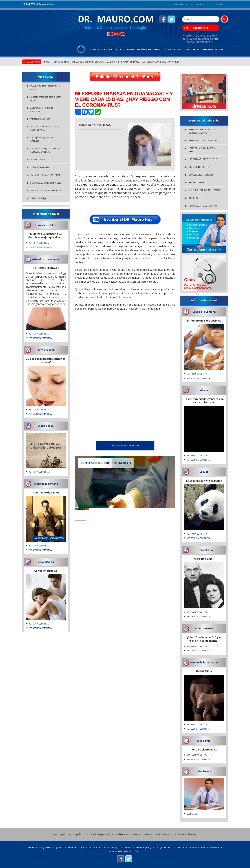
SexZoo (204, 472)
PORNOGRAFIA (38, 160)
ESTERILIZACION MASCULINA (203, 140)
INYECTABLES (195, 198)
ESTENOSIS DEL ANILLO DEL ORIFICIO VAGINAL (203, 131)
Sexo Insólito (46, 562)
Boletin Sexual (204, 628)
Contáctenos (201, 28)
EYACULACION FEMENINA (201, 175)
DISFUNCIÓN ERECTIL (199, 167)
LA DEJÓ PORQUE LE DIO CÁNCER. (43, 139)
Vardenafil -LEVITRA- (41, 119)
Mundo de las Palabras (204, 662)
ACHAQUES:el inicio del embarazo (42, 109)
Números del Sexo (46, 225)
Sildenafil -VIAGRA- (40, 167)
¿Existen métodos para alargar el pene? (47, 98)
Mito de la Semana (204, 312)
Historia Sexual (204, 550)
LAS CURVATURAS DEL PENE (203, 159)
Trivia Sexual (46, 350)
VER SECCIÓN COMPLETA (40, 247)
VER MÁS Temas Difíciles (125, 445)
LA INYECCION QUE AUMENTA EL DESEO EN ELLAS (46, 150)
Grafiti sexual (46, 426)
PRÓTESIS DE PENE (95, 463)
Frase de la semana (46, 484)
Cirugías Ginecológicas (149, 49)
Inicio (46, 62)
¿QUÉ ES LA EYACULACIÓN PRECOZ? (202, 150)
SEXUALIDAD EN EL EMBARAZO (46, 183)
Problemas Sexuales (214, 49)
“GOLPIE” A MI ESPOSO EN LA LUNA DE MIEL (45, 128)
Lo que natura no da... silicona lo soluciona (46, 446)
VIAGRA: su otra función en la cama (45, 88)
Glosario (218, 4)
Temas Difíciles (193, 49)
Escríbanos (181, 4)
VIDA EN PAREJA (38, 198)
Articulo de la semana (46, 259)
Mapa (201, 4)
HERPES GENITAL (197, 182)
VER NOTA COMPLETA (39, 243)
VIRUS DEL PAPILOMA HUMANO (205, 190)
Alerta (204, 390)
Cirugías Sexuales (173, 49)
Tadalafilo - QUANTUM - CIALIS (46, 175)
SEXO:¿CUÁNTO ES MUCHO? (203, 206)
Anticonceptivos (125, 49)
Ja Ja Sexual (204, 741)
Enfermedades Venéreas (101, 49)
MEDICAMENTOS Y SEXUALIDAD (47, 191)
